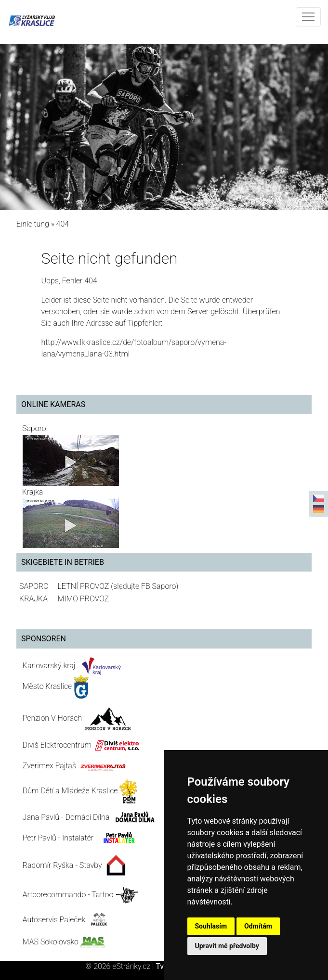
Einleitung (33, 224)
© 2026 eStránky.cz (120, 966)
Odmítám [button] (258, 926)
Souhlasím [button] (211, 926)
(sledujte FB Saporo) (144, 586)
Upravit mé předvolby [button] (227, 946)
